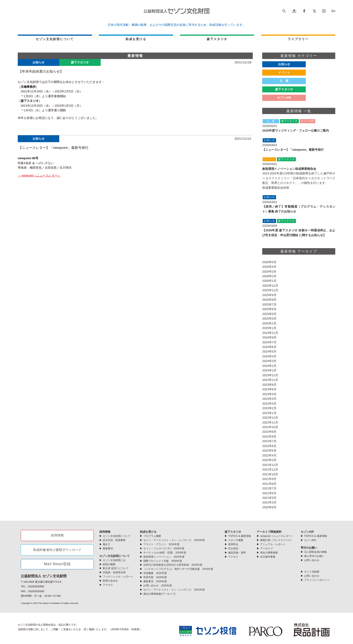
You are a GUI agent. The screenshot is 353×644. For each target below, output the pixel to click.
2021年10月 (270, 474)
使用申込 (233, 544)
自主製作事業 (268, 557)
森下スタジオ (284, 89)
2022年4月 (269, 455)
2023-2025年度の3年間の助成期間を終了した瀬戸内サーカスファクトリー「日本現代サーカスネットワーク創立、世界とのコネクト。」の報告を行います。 (299, 178)
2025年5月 (269, 314)
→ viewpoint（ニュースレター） (39, 175)
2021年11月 (270, 469)
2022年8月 (269, 437)
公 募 (284, 81)
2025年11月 (270, 290)
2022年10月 (270, 427)
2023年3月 (269, 404)
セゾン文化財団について (55, 39)
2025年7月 (269, 304)
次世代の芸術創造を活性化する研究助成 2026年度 (173, 565)
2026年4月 (269, 267)
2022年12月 (270, 418)
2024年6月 (269, 347)
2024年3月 (269, 361)
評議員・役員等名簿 (114, 572)
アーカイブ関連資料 (269, 532)
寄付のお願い (309, 548)
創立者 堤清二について (116, 568)
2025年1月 (269, 328)
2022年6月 (269, 446)
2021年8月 (269, 484)
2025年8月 (269, 300)
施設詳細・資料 (237, 553)
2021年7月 (269, 488)
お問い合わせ (312, 560)
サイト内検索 (312, 572)
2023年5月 (269, 394)
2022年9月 (269, 432)
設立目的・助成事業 (114, 540)
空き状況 (233, 548)
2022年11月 (270, 422)
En (333, 11)
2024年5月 (269, 351)
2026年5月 (269, 262)
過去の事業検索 (269, 553)
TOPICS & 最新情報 (240, 536)
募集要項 (108, 548)
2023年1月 (269, 413)
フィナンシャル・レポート (118, 576)
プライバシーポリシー (317, 580)
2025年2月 (269, 323)
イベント (284, 72)
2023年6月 (269, 389)
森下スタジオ (217, 39)
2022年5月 (269, 451)
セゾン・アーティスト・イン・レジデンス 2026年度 (174, 540)
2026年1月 (269, 281)
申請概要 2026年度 (155, 573)
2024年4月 (269, 356)
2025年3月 (269, 319)
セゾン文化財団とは (114, 560)
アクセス (108, 585)
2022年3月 (269, 460)
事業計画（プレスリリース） (277, 540)
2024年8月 (269, 337)
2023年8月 (269, 385)
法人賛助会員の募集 (316, 552)
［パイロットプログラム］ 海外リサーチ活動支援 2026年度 (178, 569)
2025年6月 (269, 309)
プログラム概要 (152, 536)
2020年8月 (269, 507)
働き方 (107, 544)
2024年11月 (270, 333)
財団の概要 (109, 564)
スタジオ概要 (236, 540)
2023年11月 (270, 380)
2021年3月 (269, 502)
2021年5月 (269, 498)
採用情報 (57, 535)
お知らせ (284, 64)
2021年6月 (269, 493)
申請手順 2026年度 (155, 577)
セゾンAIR (284, 98)
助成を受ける (136, 39)
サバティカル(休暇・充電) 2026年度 (165, 553)
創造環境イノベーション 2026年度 (164, 557)
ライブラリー (298, 39)
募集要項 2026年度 (155, 581)
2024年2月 (269, 366)
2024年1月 (269, 370)
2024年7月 (269, 342)
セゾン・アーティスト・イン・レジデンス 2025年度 (174, 590)
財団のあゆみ (110, 581)
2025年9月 (269, 295)
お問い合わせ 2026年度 (158, 585)
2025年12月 (270, 286)
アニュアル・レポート (273, 544)
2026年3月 (269, 272)
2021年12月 (270, 465)
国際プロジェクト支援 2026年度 (163, 561)
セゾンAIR (307, 532)
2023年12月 (270, 375)
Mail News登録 (57, 564)
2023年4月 (269, 399)
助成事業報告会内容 (276, 188)
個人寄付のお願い (314, 556)
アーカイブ (266, 548)
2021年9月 (269, 479)
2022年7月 (269, 441)
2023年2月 (269, 408)
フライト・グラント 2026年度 (161, 544)
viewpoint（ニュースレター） (277, 536)
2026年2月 (269, 276)
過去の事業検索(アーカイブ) (159, 594)
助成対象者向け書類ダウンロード (57, 550)
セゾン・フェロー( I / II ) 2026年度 (164, 548)
